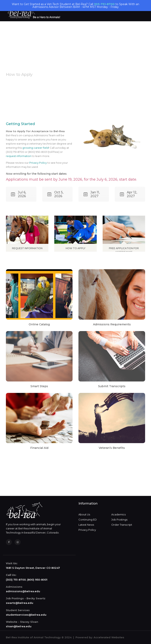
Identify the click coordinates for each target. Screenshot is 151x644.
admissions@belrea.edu (23, 591)
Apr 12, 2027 (128, 194)
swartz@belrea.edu (20, 603)
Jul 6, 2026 (18, 194)
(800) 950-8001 (37, 580)
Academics (118, 514)
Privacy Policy (38, 163)
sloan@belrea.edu (19, 626)
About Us (84, 514)
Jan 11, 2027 (92, 194)
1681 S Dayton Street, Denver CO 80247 (33, 568)
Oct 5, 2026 (55, 194)
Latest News (86, 525)
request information (19, 156)
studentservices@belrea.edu (26, 615)
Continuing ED (88, 520)
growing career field (35, 148)
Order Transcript (122, 525)
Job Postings (119, 520)
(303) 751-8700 (16, 580)
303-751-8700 (104, 4)
